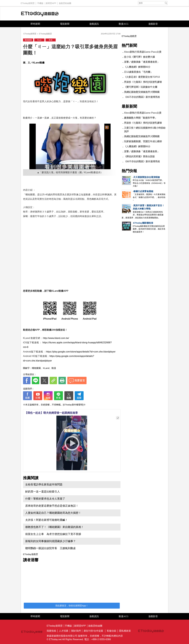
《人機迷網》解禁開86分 (137, 67)
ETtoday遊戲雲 (40, 13)
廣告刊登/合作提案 (93, 631)
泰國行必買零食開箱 (143, 191)
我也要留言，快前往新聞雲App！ (72, 606)
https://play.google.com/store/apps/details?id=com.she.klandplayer (81, 352)
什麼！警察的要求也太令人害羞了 (45, 499)
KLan (39, 40)
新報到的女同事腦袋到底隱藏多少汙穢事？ (50, 541)
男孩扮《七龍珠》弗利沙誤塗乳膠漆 (143, 82)
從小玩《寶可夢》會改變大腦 (139, 57)
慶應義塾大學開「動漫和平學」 (141, 118)
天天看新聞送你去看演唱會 (147, 177)
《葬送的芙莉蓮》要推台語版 (139, 156)
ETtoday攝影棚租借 (143, 223)
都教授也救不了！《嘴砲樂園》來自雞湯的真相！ (54, 527)
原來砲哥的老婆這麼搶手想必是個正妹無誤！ (52, 506)
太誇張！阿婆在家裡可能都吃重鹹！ (47, 520)
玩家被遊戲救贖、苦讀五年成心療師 (143, 141)
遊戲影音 (153, 24)
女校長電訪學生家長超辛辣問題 (44, 485)
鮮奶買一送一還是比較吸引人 (43, 492)
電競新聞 (65, 24)
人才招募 (64, 631)
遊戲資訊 (94, 24)
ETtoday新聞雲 (28, 3)
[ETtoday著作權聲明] (73, 405)
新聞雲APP (51, 3)
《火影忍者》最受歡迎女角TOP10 (142, 77)
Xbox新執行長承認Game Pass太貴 (143, 52)
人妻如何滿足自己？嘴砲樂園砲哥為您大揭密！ (53, 513)
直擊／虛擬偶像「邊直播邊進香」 (142, 62)
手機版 (40, 3)
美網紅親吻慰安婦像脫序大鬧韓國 (142, 92)
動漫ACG (124, 24)
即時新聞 (35, 24)
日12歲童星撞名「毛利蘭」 (138, 72)
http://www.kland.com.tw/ (56, 338)
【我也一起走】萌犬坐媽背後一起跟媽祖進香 (51, 413)
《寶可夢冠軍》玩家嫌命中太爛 (141, 87)
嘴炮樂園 (28, 40)
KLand (46, 368)
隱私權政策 (125, 631)
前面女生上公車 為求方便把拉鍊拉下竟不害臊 (53, 534)
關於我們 (76, 631)
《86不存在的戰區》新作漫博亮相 (142, 97)
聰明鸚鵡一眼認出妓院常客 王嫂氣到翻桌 (50, 548)
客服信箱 (111, 631)
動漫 (51, 40)
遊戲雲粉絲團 (65, 3)
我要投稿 (51, 631)
